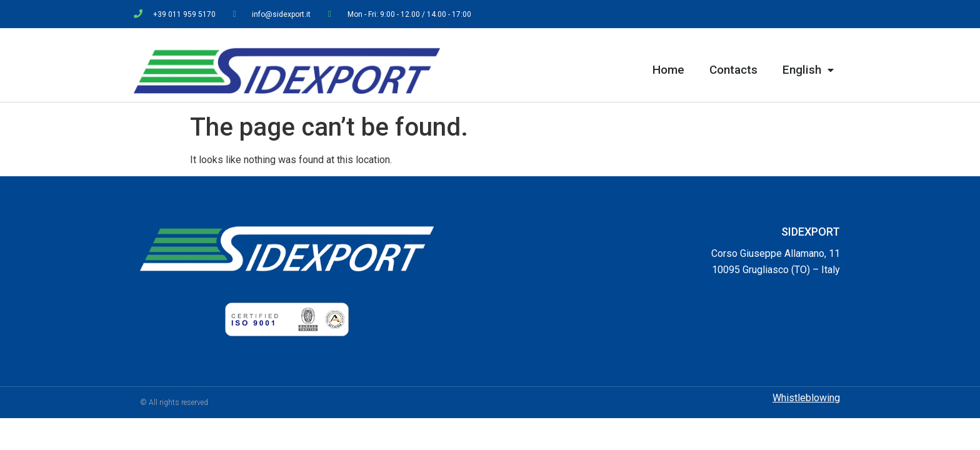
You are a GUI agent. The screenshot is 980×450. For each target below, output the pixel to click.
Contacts (733, 70)
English (808, 70)
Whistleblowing (806, 398)
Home (668, 70)
